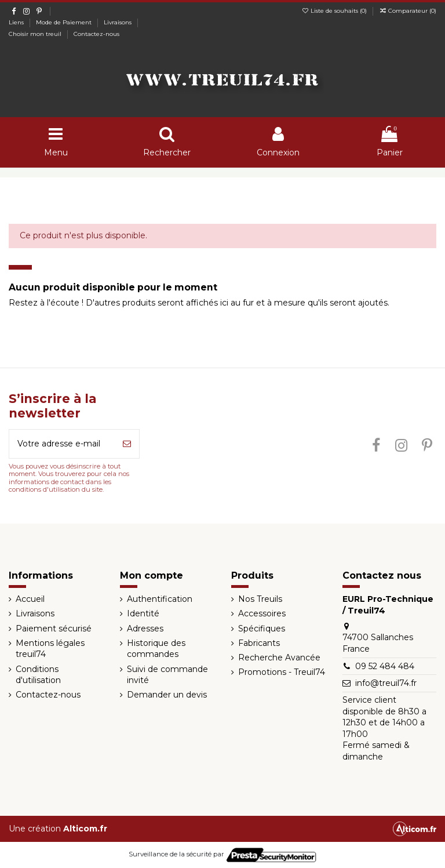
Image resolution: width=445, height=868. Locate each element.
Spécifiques (262, 629)
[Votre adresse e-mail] (62, 444)
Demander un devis (167, 695)
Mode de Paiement (65, 22)
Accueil (30, 599)
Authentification (160, 599)
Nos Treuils (260, 599)
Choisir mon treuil (36, 34)
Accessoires (262, 613)
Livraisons (118, 22)
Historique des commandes (156, 649)
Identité (143, 613)
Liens (17, 22)
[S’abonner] (127, 444)
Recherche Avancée (279, 658)
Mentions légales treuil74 (50, 649)
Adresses (145, 629)
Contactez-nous (96, 34)
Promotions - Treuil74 (282, 672)
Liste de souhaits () (335, 11)
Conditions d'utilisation (38, 675)
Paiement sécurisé (54, 629)
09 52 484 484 (385, 666)
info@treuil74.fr (386, 683)
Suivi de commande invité (167, 675)
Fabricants (259, 643)
